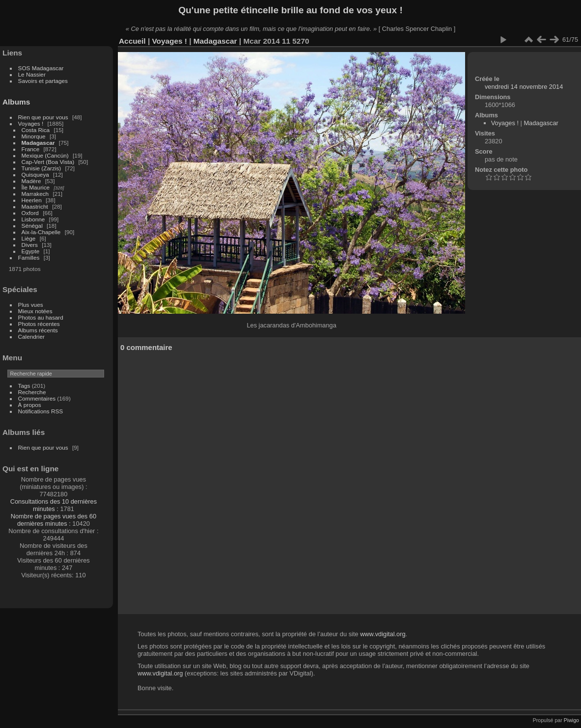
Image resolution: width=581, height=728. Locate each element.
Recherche (32, 392)
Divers (30, 245)
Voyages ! (31, 123)
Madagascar (38, 143)
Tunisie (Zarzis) (41, 168)
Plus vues (31, 305)
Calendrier (31, 337)
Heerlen (32, 200)
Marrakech (35, 194)
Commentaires (37, 398)
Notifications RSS (41, 411)
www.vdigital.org (383, 634)
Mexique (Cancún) (45, 155)
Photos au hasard (41, 317)
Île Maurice (36, 187)
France (31, 149)
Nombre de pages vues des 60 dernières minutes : (54, 520)
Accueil (132, 41)
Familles (29, 257)
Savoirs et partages (43, 81)
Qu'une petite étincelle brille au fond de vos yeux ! (290, 10)
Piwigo (571, 720)
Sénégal (32, 226)
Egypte (31, 251)
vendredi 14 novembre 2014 (524, 87)
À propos (30, 405)
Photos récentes (39, 324)
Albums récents (38, 330)
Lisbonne (33, 219)
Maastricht (35, 206)
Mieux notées (35, 311)
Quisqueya (35, 175)
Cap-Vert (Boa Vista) (48, 162)
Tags (24, 386)
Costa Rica (36, 130)
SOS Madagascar (41, 68)
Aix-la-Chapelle (41, 232)
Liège (29, 238)
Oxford (30, 213)
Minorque (34, 136)
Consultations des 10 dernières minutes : (54, 505)
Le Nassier (32, 74)
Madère (31, 181)
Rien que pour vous (44, 117)
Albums (16, 102)
